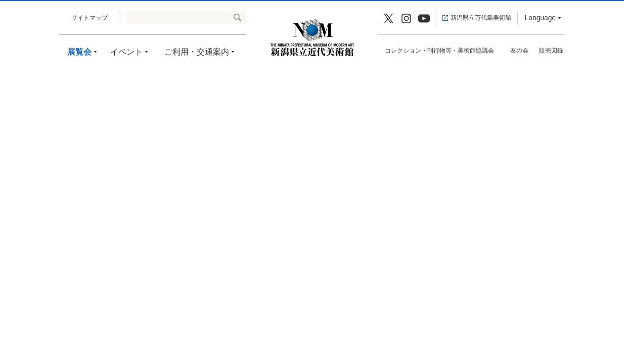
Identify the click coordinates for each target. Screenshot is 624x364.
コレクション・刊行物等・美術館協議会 (439, 51)
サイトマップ (90, 18)
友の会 (519, 51)
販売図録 (551, 51)
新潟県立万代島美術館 (481, 18)
